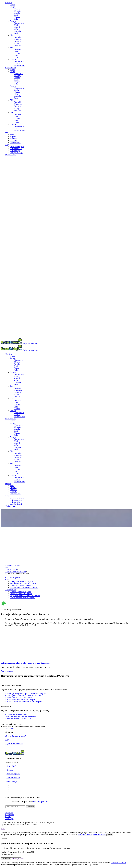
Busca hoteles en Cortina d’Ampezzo (19, 698)
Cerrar (4, 839)
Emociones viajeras (17, 147)
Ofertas (8, 133)
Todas (12, 135)
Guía (7, 580)
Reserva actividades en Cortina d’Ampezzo (21, 700)
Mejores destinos (16, 149)
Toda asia (18, 49)
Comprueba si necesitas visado (16, 714)
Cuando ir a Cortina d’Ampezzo (21, 586)
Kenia (16, 43)
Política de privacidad (41, 801)
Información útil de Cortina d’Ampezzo (24, 588)
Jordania (17, 53)
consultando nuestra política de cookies (92, 835)
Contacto (10, 770)
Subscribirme (6, 859)
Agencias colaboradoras (14, 744)
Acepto (110, 835)
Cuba (16, 29)
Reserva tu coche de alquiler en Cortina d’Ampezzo (24, 702)
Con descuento (15, 143)
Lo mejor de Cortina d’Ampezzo (22, 582)
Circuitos (9, 3)
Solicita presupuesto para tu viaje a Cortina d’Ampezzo (26, 663)
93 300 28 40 (11, 766)
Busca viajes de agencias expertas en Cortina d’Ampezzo (26, 693)
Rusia (16, 15)
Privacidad (9, 813)
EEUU (17, 25)
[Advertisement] (66, 544)
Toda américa (19, 23)
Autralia (17, 64)
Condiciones (10, 815)
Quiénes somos (11, 155)
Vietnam (17, 57)
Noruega (17, 11)
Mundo (12, 5)
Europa (12, 7)
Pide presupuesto (7, 671)
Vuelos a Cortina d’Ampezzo (20, 592)
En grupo (13, 137)
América (13, 21)
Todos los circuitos (13, 778)
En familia (14, 139)
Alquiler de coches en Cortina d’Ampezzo (25, 596)
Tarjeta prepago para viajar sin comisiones (21, 716)
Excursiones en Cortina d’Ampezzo (23, 598)
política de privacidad (118, 863)
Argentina (18, 31)
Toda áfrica (18, 37)
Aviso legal (9, 819)
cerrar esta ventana (8, 728)
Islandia (17, 13)
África (12, 35)
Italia (16, 19)
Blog (7, 145)
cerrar (3, 829)
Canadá (17, 27)
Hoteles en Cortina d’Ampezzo (21, 594)
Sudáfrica (18, 45)
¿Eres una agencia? (13, 774)
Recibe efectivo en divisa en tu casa (18, 718)
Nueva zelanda (20, 66)
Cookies (8, 817)
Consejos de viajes (17, 153)
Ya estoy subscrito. (19, 859)
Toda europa (19, 9)
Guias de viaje (12, 781)
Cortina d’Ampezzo (13, 577)
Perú (16, 33)
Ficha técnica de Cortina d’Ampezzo (23, 584)
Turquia (17, 17)
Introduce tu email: (8, 854)
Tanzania (18, 41)
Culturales (14, 141)
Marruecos (18, 39)
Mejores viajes (15, 151)
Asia (11, 47)
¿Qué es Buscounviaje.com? (16, 736)
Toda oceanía (19, 62)
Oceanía (13, 60)
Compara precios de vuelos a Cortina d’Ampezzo (23, 696)
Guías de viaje (11, 68)
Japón (16, 51)
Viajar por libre (11, 590)
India (16, 55)
